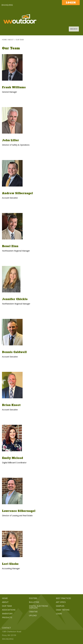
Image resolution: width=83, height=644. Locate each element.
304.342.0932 (7, 5)
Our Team (7, 606)
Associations (9, 610)
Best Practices (63, 598)
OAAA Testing (63, 610)
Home (4, 40)
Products (7, 618)
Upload (33, 616)
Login (59, 614)
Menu (74, 29)
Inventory (7, 614)
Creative (33, 612)
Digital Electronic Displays (39, 607)
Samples (60, 606)
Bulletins (34, 602)
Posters (33, 598)
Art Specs (61, 602)
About (11, 40)
